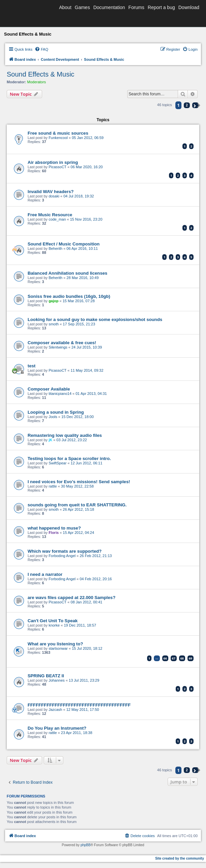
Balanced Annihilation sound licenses (67, 273)
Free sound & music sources (58, 133)
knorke (54, 625)
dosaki (54, 196)
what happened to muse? (54, 528)
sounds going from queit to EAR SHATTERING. (77, 505)
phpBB (85, 845)
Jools (53, 417)
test (31, 366)
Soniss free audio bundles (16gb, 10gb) (69, 296)
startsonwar (58, 648)
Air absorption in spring (53, 162)
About (65, 7)
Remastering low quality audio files (65, 435)
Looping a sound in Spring (56, 412)
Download (189, 7)
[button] (195, 105)
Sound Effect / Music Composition (64, 244)
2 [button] (187, 105)
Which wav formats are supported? (65, 551)
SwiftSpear (57, 463)
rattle (53, 486)
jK (50, 440)
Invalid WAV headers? (51, 192)
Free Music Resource (50, 215)
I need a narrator (45, 574)
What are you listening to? (55, 644)
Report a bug (161, 7)
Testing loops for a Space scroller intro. (69, 459)
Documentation (109, 7)
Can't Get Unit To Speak (53, 621)
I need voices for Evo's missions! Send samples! (79, 482)
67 (174, 658)
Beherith (55, 248)
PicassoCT (57, 167)
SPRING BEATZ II (46, 676)
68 (182, 658)
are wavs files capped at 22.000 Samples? (72, 598)
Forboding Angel (62, 556)
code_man (57, 219)
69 (191, 658)
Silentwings (58, 347)
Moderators (37, 82)
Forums (136, 7)
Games (82, 7)
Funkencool (58, 138)
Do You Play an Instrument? (57, 728)
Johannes (57, 680)
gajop (53, 301)
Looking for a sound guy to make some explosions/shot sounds (95, 319)
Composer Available (49, 389)
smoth (54, 324)
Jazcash (55, 710)
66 (165, 658)
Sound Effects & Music (41, 74)
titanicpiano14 (60, 394)
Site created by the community (180, 858)
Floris (54, 533)
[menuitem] (41, 49)
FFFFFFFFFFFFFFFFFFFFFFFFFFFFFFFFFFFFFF (79, 705)
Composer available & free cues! (62, 343)
